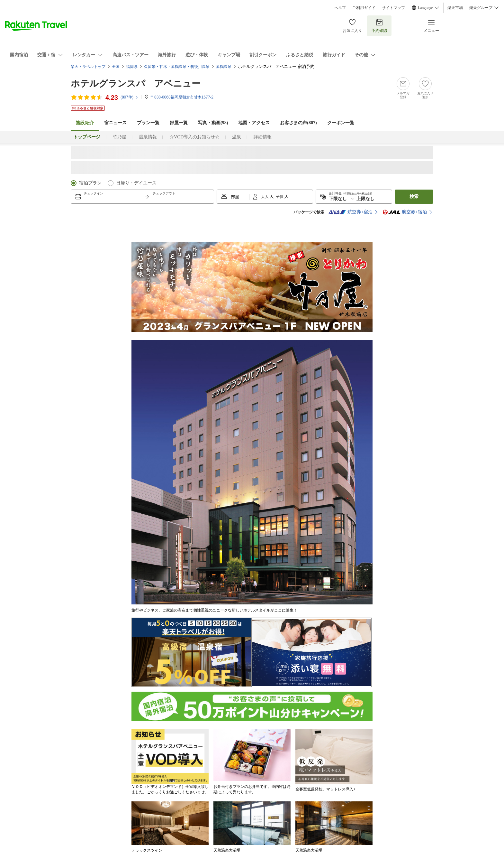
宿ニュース (115, 123)
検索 (414, 196)
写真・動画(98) (213, 123)
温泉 (237, 137)
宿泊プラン (90, 183)
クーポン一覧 (341, 123)
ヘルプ (340, 8)
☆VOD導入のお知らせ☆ (194, 137)
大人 (265, 197)
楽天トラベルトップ (88, 67)
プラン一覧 (148, 123)
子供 (280, 197)
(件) (130, 97)
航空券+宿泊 (350, 212)
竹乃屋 (120, 137)
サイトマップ (393, 8)
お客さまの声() (298, 123)
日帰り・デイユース (136, 183)
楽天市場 (455, 8)
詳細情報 (263, 137)
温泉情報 (148, 137)
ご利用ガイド (364, 8)
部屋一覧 (179, 123)
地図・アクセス (254, 123)
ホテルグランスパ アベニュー (136, 84)
